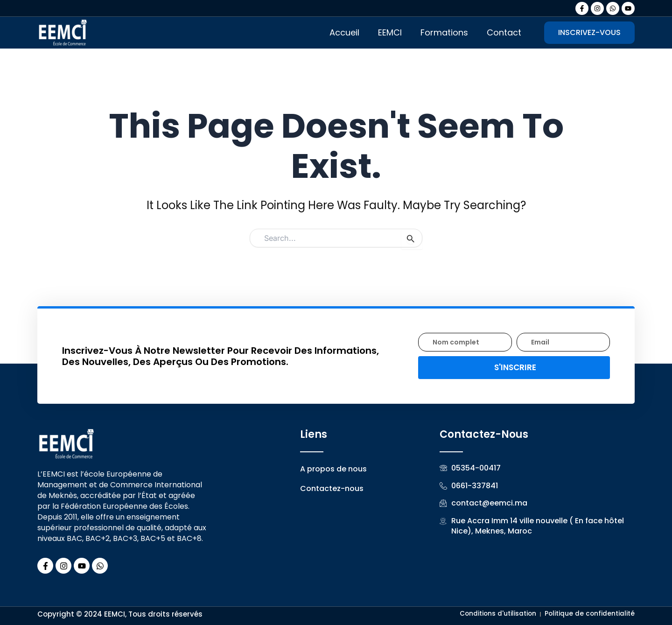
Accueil (344, 32)
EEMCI (390, 32)
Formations (444, 32)
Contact (504, 32)
